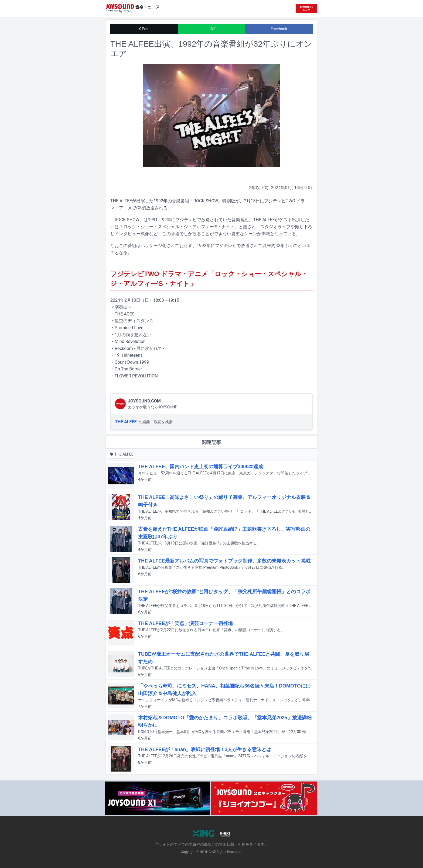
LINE (211, 29)
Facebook (279, 29)
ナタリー (130, 11)
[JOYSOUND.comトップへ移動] (306, 8)
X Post (144, 29)
